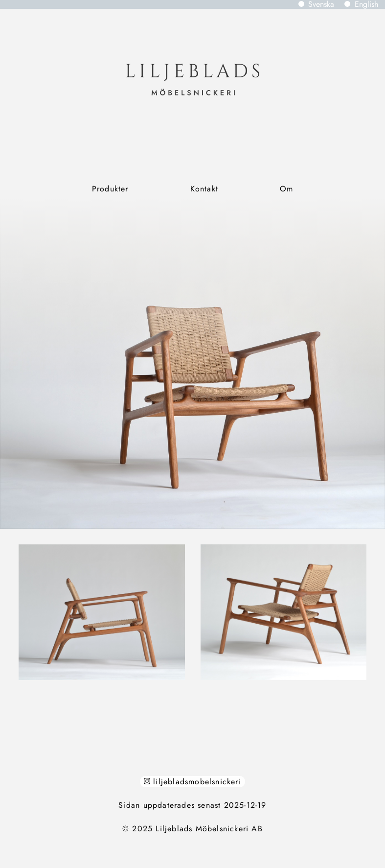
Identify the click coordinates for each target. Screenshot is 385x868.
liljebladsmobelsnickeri (192, 782)
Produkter (110, 189)
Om (286, 189)
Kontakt (204, 189)
